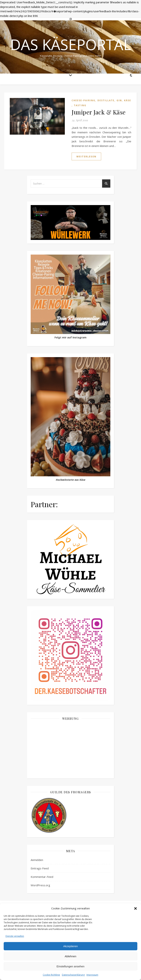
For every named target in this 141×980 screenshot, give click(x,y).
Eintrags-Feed (40, 868)
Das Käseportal (71, 44)
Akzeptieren (70, 946)
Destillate (106, 100)
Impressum (92, 975)
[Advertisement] (70, 749)
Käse (128, 100)
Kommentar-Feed (42, 877)
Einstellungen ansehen (70, 966)
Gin (119, 100)
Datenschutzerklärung (73, 975)
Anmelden (37, 860)
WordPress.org (40, 885)
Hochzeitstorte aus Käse (71, 480)
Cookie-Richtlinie (51, 975)
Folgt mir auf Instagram (70, 337)
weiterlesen (86, 156)
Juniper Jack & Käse (99, 112)
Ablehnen (70, 956)
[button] (135, 908)
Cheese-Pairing (83, 100)
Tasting (80, 105)
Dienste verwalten (15, 936)
